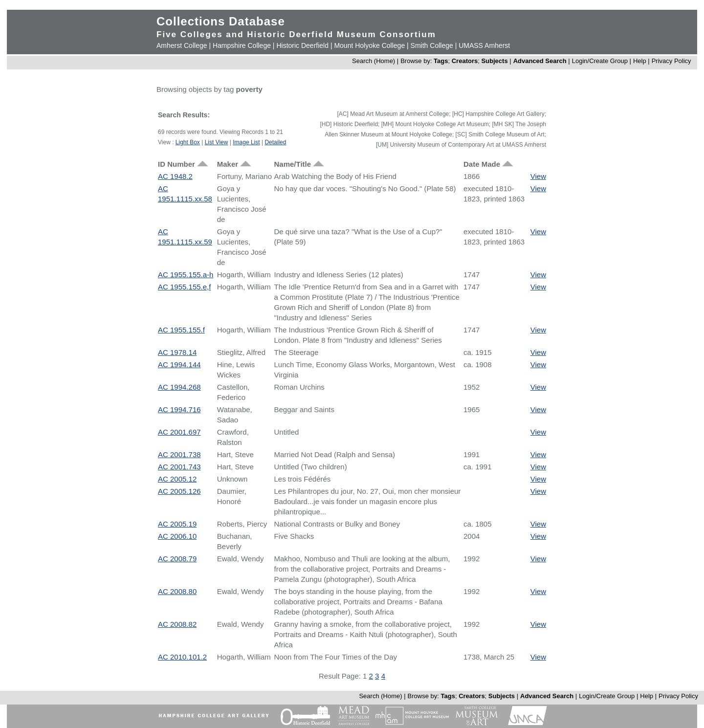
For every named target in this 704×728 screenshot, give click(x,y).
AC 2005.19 (177, 524)
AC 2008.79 (177, 559)
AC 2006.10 (177, 536)
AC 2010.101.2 (182, 657)
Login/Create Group (601, 61)
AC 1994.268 (179, 387)
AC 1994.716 (179, 409)
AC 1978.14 (177, 352)
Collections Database (221, 21)
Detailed (275, 142)
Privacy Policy (671, 61)
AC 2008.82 (177, 624)
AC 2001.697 (179, 432)
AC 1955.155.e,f (184, 287)
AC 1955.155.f (181, 330)
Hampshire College (242, 45)
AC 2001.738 (179, 454)
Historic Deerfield (302, 45)
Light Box (188, 142)
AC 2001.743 (179, 467)
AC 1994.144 (179, 364)
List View (217, 142)
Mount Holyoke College (369, 45)
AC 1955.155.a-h (186, 275)
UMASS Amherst (484, 45)
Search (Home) (374, 61)
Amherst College (182, 45)
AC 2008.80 (177, 591)
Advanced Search (540, 61)
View (538, 176)
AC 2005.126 (179, 491)
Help (640, 61)
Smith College (432, 45)
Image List (246, 142)
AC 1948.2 (175, 176)
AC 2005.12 (177, 479)
